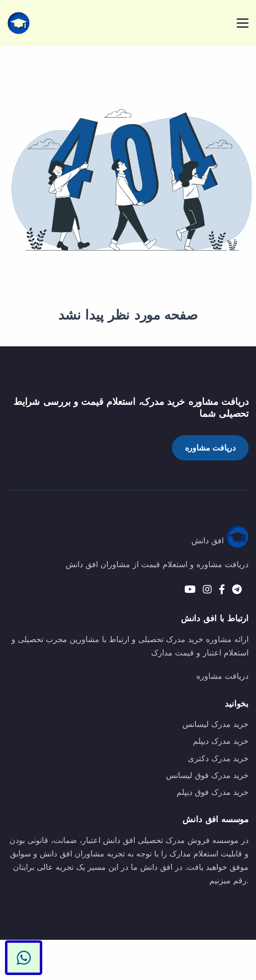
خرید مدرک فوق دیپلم (213, 792)
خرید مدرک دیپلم (221, 741)
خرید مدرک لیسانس (215, 724)
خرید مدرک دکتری (218, 758)
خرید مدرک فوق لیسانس (207, 775)
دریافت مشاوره (210, 448)
